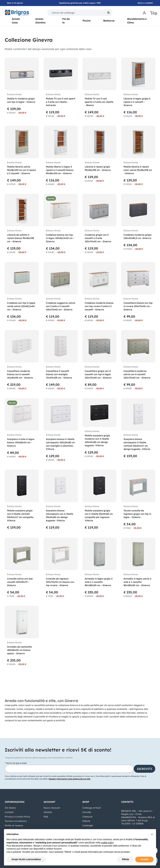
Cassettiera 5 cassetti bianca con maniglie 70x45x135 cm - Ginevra (59, 374)
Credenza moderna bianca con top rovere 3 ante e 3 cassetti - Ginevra (99, 306)
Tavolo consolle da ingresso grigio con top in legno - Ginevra (137, 514)
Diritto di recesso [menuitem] (14, 825)
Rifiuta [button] (126, 859)
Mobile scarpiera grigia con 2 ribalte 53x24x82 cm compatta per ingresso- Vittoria (99, 516)
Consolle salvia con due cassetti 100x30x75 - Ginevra (20, 582)
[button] (109, 13)
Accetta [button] (144, 859)
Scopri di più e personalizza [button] (26, 859)
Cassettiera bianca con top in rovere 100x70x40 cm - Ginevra (138, 306)
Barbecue (109, 21)
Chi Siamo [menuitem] (10, 808)
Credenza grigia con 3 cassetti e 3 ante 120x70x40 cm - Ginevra (98, 238)
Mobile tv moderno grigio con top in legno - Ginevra (21, 100)
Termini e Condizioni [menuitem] (16, 821)
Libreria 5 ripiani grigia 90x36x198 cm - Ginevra (98, 168)
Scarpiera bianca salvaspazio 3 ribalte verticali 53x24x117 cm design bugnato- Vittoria (137, 444)
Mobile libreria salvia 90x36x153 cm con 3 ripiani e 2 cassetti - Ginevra (21, 170)
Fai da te (66, 21)
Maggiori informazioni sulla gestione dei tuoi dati (69, 779)
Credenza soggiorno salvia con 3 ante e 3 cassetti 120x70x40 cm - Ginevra (61, 306)
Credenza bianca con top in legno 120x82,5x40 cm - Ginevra (60, 238)
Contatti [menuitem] (9, 812)
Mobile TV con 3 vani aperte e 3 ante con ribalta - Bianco (99, 102)
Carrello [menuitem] (87, 812)
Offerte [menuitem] (86, 821)
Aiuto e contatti (145, 3)
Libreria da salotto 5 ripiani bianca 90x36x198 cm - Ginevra (21, 238)
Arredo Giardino (40, 21)
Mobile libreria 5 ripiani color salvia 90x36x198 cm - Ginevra (138, 170)
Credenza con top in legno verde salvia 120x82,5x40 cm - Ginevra (21, 306)
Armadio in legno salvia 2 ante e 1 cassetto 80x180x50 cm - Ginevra (137, 582)
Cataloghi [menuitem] (88, 825)
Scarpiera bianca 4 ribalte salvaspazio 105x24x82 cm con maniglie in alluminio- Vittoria (60, 444)
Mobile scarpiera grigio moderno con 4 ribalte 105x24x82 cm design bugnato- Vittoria (97, 440)
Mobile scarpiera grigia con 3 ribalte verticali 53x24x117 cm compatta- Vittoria (21, 516)
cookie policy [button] (107, 843)
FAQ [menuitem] (46, 817)
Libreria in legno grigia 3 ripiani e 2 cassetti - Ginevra (137, 102)
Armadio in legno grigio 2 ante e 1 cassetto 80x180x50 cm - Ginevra (99, 582)
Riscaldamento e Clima (137, 21)
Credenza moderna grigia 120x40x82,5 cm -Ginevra (138, 236)
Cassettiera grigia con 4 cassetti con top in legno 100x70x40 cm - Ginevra (98, 374)
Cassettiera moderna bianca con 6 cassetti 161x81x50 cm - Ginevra (20, 374)
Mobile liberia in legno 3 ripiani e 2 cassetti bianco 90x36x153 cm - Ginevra (60, 170)
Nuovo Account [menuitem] (52, 808)
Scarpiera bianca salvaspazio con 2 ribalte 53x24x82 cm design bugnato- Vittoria (59, 516)
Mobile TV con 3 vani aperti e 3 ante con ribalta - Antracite (61, 102)
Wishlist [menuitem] (48, 812)
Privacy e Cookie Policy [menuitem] (17, 817)
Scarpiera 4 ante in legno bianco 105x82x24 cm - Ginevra (21, 442)
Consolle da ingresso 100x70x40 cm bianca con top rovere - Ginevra (60, 582)
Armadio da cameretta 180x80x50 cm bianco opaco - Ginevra (19, 650)
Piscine (87, 21)
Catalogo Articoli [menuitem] (92, 808)
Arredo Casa (16, 21)
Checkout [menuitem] (87, 817)
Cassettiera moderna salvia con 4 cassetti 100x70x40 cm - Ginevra (137, 374)
